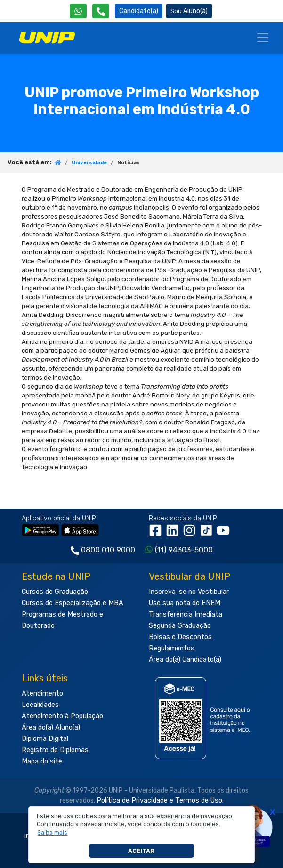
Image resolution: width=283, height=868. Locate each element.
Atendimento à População (62, 716)
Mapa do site (42, 761)
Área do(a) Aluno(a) (51, 727)
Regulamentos (172, 648)
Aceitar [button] (141, 851)
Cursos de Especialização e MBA (73, 603)
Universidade (89, 163)
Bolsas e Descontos (180, 637)
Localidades (40, 705)
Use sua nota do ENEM (185, 603)
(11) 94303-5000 (184, 550)
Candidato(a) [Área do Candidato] (139, 11)
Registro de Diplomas (55, 750)
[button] (53, 833)
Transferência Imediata (186, 614)
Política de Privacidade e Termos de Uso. (160, 800)
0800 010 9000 (108, 550)
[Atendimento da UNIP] (101, 11)
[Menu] (263, 38)
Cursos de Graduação (55, 592)
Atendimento (42, 694)
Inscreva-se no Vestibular (189, 592)
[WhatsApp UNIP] (78, 11)
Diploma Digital (45, 739)
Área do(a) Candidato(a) (185, 660)
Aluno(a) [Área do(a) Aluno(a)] (189, 11)
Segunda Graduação (180, 626)
